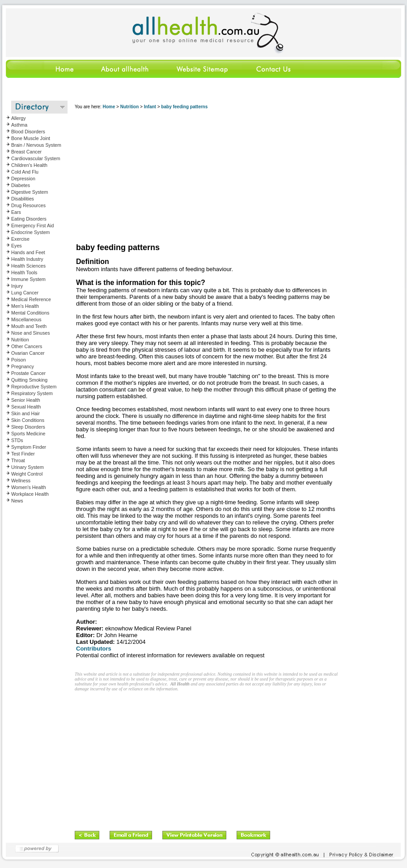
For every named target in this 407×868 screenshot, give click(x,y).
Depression (23, 179)
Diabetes (21, 185)
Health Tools (24, 272)
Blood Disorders (28, 132)
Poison (19, 360)
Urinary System (28, 467)
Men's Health (25, 306)
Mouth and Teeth (29, 326)
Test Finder (23, 454)
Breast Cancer (26, 152)
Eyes (17, 246)
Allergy (19, 118)
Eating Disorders (29, 219)
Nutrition (20, 340)
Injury (17, 286)
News (17, 501)
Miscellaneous (26, 319)
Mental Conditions (30, 313)
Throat (18, 460)
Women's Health (29, 487)
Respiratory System (32, 393)
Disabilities (23, 199)
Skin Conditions (28, 420)
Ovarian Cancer (28, 353)
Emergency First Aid (32, 226)
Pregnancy (23, 366)
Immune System (28, 279)
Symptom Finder (29, 447)
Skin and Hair (25, 413)
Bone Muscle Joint (31, 138)
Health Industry (27, 259)
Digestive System (30, 192)
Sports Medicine (28, 434)
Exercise (20, 239)
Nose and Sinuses (31, 333)
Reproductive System (34, 387)
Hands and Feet (28, 252)
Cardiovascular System (36, 158)
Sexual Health (26, 407)
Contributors (94, 649)
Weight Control (27, 474)
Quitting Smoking (29, 380)
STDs (17, 440)
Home (109, 107)
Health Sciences (28, 266)
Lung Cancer (25, 293)
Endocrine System (30, 232)
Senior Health (26, 400)
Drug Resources (28, 205)
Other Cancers (27, 346)
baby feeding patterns (184, 107)
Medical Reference (31, 299)
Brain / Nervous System (36, 145)
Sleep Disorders (28, 427)
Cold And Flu (25, 172)
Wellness (21, 481)
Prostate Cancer (28, 373)
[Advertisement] (172, 177)
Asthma (19, 125)
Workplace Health (30, 494)
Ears (16, 212)
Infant (150, 107)
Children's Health (29, 165)
